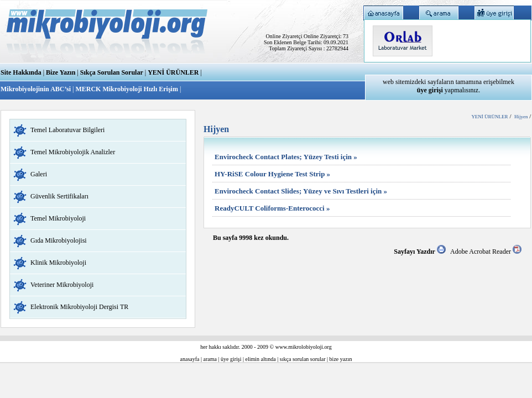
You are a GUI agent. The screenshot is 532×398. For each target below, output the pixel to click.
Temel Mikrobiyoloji (58, 218)
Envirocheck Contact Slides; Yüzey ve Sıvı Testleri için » (301, 191)
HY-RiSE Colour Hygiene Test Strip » (272, 174)
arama (210, 359)
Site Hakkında (21, 72)
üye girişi (231, 359)
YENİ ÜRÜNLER (173, 72)
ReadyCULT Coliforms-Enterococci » (272, 208)
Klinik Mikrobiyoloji (58, 263)
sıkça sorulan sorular (303, 359)
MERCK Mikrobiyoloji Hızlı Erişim (126, 89)
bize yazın (341, 359)
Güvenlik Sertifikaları (59, 196)
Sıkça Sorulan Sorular (112, 72)
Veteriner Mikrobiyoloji (62, 285)
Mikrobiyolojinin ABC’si (36, 89)
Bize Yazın (61, 72)
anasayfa (190, 359)
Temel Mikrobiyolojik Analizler (73, 152)
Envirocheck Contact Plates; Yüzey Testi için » (286, 157)
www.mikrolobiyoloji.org (304, 347)
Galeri (39, 174)
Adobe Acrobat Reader (486, 252)
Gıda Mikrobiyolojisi (59, 240)
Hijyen (521, 117)
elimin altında (261, 359)
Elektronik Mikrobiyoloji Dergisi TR (79, 307)
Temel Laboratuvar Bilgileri (67, 130)
